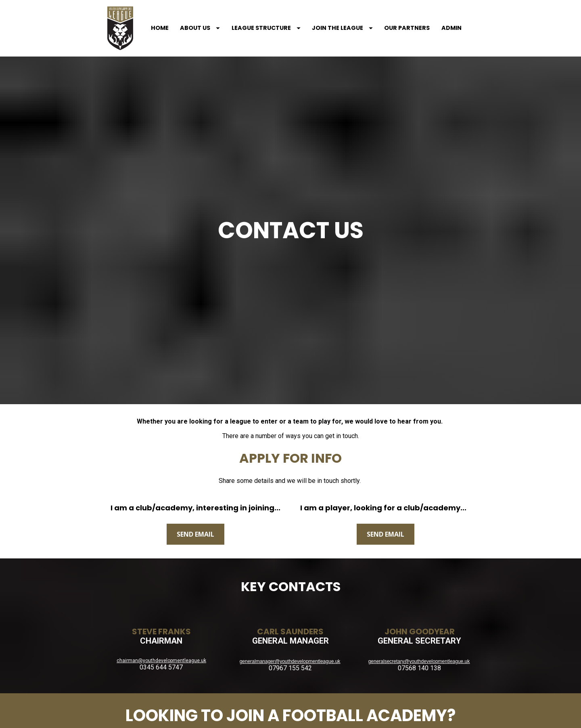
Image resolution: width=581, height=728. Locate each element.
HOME (150, 20)
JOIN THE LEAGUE (333, 20)
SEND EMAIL (195, 446)
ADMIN (441, 20)
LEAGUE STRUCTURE (256, 20)
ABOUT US (190, 20)
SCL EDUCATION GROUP (291, 697)
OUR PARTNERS (397, 20)
